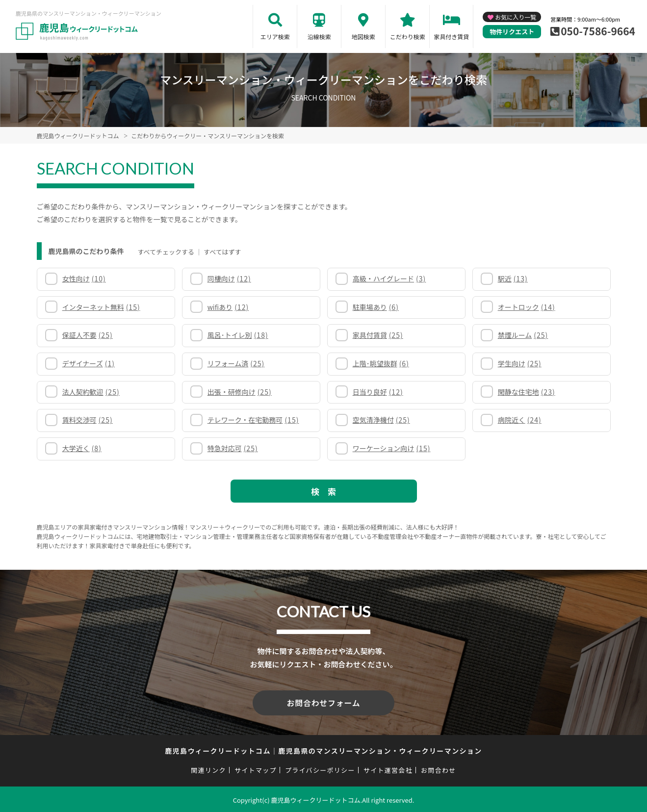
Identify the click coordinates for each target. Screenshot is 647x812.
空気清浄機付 (381, 420)
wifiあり (228, 307)
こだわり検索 (408, 37)
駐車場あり (376, 307)
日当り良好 (378, 392)
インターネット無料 (101, 307)
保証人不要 (88, 335)
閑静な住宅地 (527, 392)
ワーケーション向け (392, 448)
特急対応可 (233, 448)
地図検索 (363, 37)
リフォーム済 (236, 363)
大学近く (82, 448)
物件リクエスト (512, 32)
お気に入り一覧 (516, 17)
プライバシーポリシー (320, 769)
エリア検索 (275, 37)
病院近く (520, 420)
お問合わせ (439, 769)
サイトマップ (256, 769)
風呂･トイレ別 (238, 335)
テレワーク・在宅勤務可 (253, 420)
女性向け (84, 279)
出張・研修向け (240, 392)
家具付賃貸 (378, 335)
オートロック (527, 307)
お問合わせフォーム (324, 702)
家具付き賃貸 (451, 37)
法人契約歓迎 (91, 392)
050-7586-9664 (598, 31)
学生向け (520, 363)
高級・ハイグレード (389, 279)
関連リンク (208, 769)
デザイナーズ (89, 363)
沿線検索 (319, 37)
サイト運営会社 (388, 769)
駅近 (513, 279)
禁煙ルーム (523, 335)
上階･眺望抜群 (381, 363)
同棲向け (229, 279)
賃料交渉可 (88, 420)
